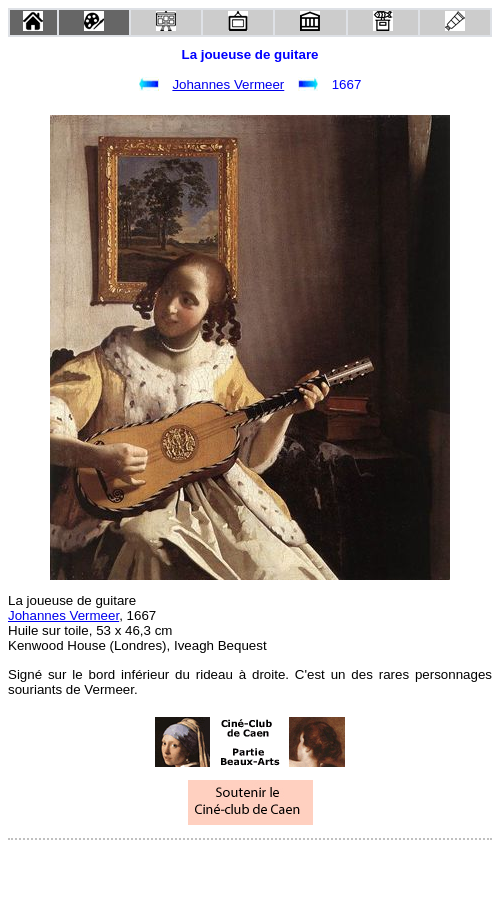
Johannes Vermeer (228, 84)
